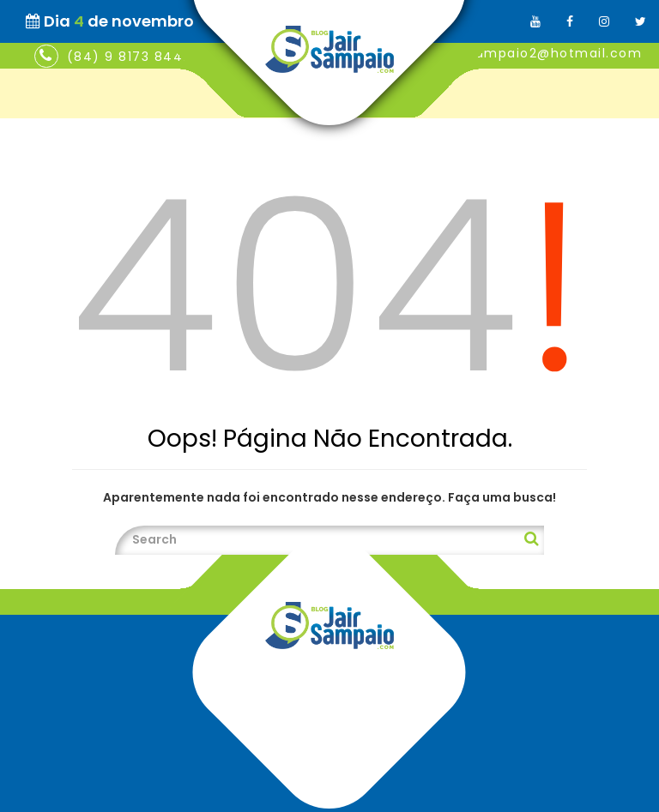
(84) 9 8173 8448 (130, 57)
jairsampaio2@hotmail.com (544, 53)
